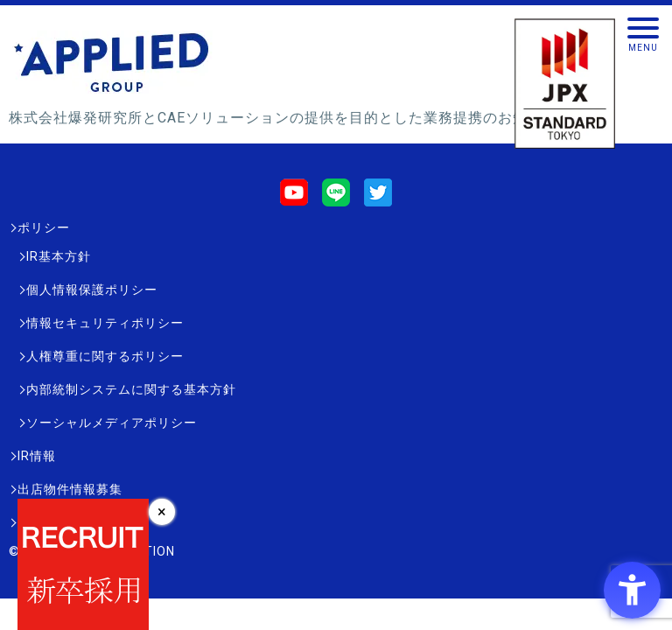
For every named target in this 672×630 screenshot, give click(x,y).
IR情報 (37, 456)
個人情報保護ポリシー (92, 290)
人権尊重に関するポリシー (105, 356)
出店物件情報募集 (70, 489)
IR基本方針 (59, 256)
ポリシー (44, 227)
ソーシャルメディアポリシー (112, 423)
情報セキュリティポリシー (105, 323)
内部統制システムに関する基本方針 (131, 389)
